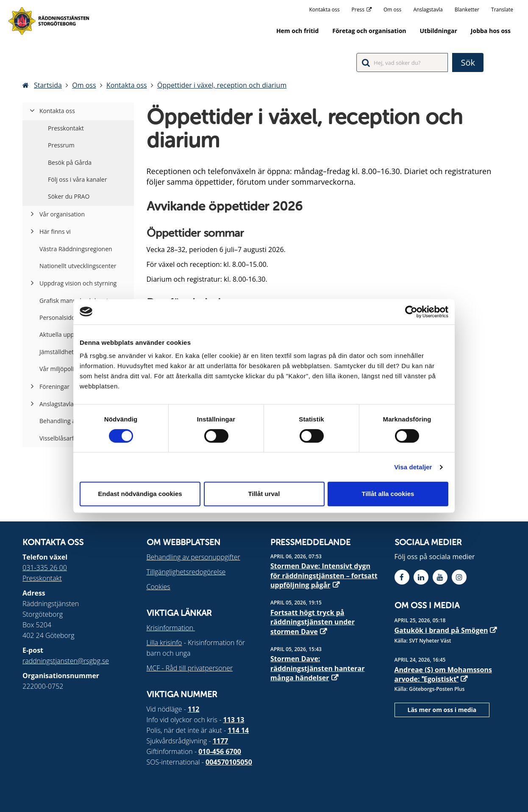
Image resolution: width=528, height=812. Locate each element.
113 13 (234, 720)
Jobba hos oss (491, 31)
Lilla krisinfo (164, 643)
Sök (468, 62)
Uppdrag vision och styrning (78, 283)
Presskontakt (66, 128)
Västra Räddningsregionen (76, 249)
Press (358, 10)
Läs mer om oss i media (442, 710)
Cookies (158, 587)
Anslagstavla (428, 10)
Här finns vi (55, 231)
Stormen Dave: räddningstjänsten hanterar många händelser (317, 668)
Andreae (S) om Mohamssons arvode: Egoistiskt (443, 674)
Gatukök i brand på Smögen (441, 630)
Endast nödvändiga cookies (140, 494)
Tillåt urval (264, 494)
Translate (502, 10)
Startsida (48, 85)
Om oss (392, 10)
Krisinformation (171, 628)
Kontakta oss (325, 10)
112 (193, 709)
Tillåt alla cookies (388, 494)
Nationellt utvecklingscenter (78, 266)
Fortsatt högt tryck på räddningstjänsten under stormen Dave (313, 622)
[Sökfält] (402, 62)
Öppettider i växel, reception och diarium (222, 85)
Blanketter (467, 10)
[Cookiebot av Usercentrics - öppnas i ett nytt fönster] (411, 312)
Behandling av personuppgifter (193, 557)
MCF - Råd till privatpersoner (190, 668)
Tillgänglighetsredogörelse (186, 572)
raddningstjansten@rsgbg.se (66, 661)
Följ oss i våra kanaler (77, 179)
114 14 (238, 730)
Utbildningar (439, 31)
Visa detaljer (413, 467)
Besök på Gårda (70, 162)
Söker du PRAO (69, 196)
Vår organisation (62, 214)
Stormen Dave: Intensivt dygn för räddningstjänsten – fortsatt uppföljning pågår (324, 575)
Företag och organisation (369, 31)
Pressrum (61, 145)
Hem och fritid (297, 31)
